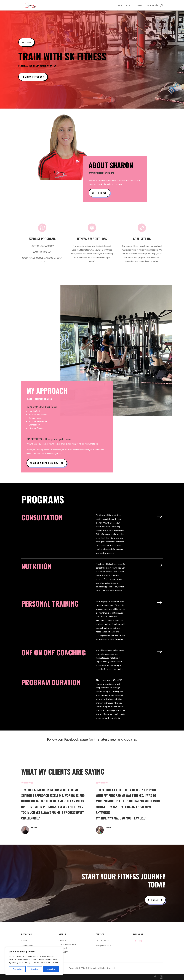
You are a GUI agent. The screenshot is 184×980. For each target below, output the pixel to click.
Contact (138, 5)
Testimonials (152, 5)
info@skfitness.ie (104, 946)
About (128, 5)
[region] (34, 961)
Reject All (34, 969)
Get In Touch (99, 193)
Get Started (155, 900)
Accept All (51, 969)
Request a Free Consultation (47, 463)
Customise (17, 969)
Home (120, 5)
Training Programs (33, 77)
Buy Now (26, 42)
